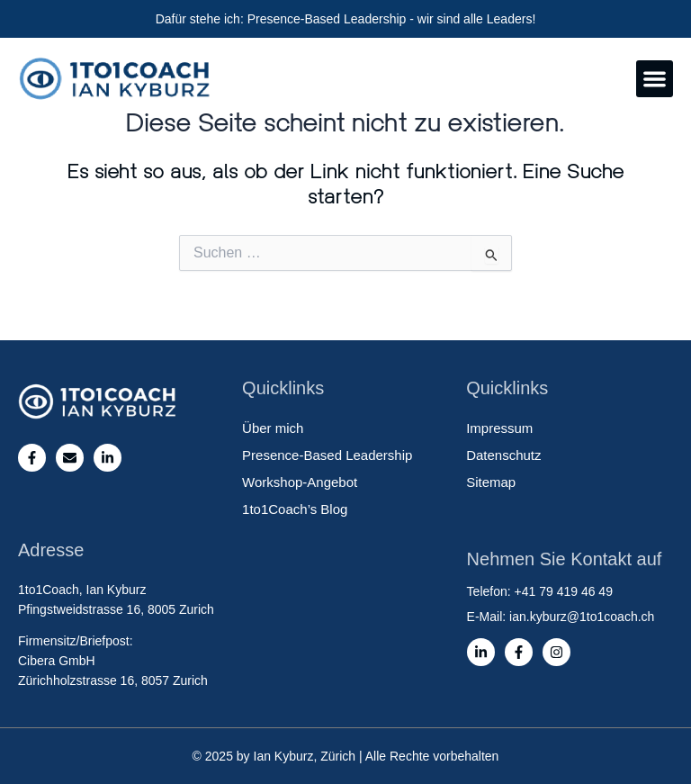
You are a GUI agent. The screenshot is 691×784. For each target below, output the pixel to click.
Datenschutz (503, 455)
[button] (655, 79)
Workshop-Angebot (300, 482)
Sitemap (491, 482)
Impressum (499, 428)
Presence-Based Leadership (327, 455)
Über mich (273, 428)
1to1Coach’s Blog (295, 509)
